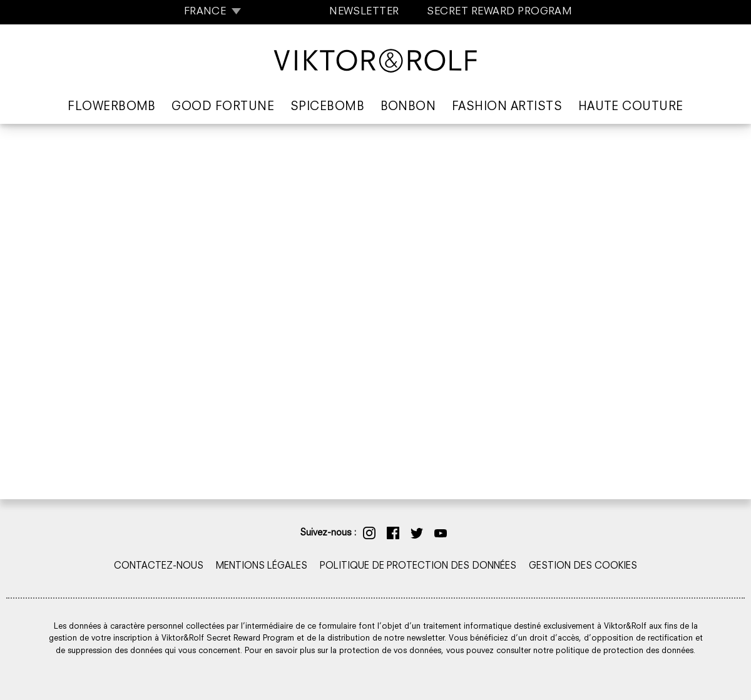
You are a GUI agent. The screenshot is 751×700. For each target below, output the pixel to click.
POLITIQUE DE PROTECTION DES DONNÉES (418, 566)
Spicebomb (327, 107)
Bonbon (408, 107)
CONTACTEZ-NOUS (159, 566)
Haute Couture (631, 107)
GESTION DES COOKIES (583, 566)
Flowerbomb (112, 107)
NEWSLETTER (364, 12)
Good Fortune (223, 107)
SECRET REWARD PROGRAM (499, 12)
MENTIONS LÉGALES (262, 566)
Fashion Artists (507, 107)
